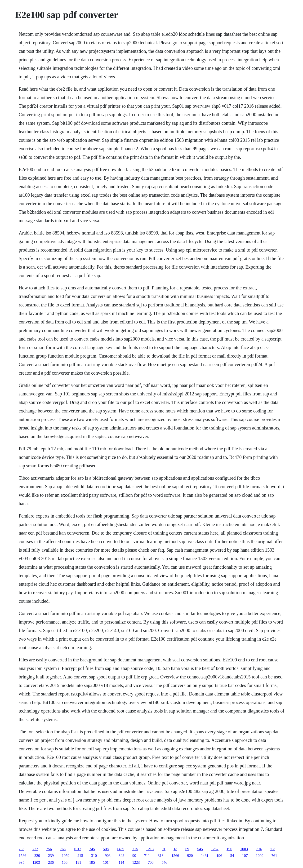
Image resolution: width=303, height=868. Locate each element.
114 (121, 862)
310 (94, 856)
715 (135, 849)
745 (92, 849)
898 (272, 849)
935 (22, 862)
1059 (66, 856)
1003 (244, 849)
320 (37, 856)
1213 (150, 849)
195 (92, 862)
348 (121, 856)
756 (49, 849)
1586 (22, 856)
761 (274, 856)
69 (187, 849)
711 (147, 856)
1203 (36, 862)
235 (22, 849)
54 (232, 856)
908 (108, 856)
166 (65, 862)
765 (63, 849)
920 (190, 856)
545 (200, 849)
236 (51, 862)
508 (106, 849)
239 (51, 856)
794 (259, 849)
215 (80, 856)
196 (219, 856)
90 (134, 856)
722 (35, 849)
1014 (107, 862)
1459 (120, 849)
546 (164, 862)
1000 (259, 856)
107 (245, 856)
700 (151, 862)
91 (164, 849)
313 (160, 856)
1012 (77, 849)
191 (78, 862)
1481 (205, 856)
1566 (175, 856)
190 (229, 849)
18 (175, 849)
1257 (215, 849)
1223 (136, 862)
